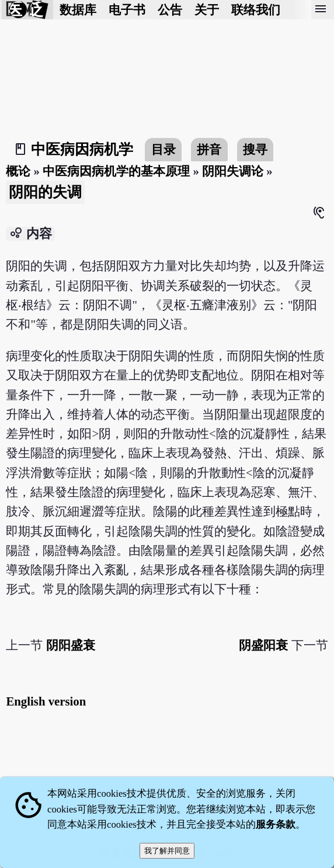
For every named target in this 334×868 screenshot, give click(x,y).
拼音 (209, 149)
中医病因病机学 (82, 149)
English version (46, 701)
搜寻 (255, 149)
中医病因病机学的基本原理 (116, 171)
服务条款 (276, 824)
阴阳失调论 (233, 171)
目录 (163, 149)
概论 (18, 171)
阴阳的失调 (45, 192)
